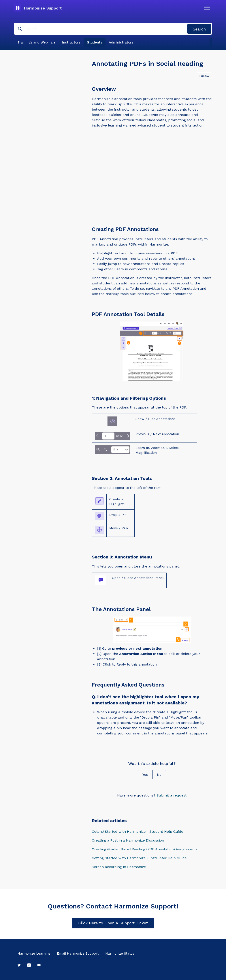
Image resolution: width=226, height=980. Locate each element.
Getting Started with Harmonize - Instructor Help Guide (139, 858)
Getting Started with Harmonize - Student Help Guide (137, 831)
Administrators (121, 42)
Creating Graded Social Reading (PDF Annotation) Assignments (145, 849)
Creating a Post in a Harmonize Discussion (128, 840)
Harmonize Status (120, 954)
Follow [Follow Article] (204, 76)
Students (95, 42)
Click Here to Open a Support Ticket (113, 923)
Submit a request (171, 795)
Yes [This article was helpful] (145, 775)
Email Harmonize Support (78, 954)
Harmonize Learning (34, 954)
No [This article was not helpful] (159, 775)
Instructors (71, 42)
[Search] (113, 29)
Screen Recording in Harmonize (119, 867)
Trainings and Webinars (37, 42)
